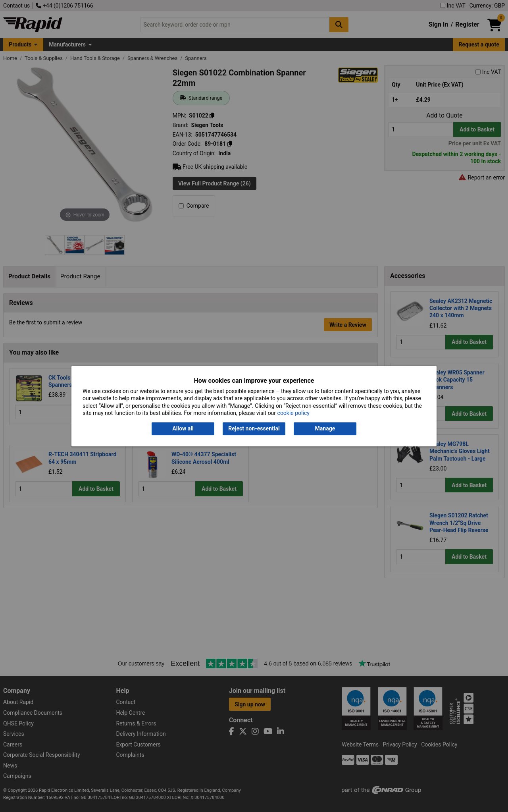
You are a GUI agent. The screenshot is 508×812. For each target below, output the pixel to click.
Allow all (183, 429)
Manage (325, 429)
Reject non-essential (254, 429)
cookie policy (293, 413)
